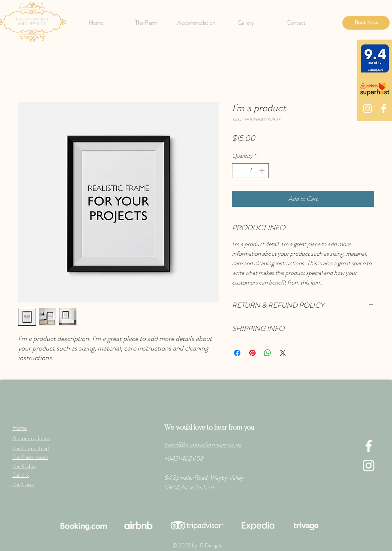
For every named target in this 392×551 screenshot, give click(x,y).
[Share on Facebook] (237, 353)
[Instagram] (368, 108)
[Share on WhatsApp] (268, 353)
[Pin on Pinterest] (252, 353)
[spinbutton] (250, 171)
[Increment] (263, 171)
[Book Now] (366, 23)
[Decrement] (238, 171)
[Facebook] (384, 108)
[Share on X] (283, 353)
